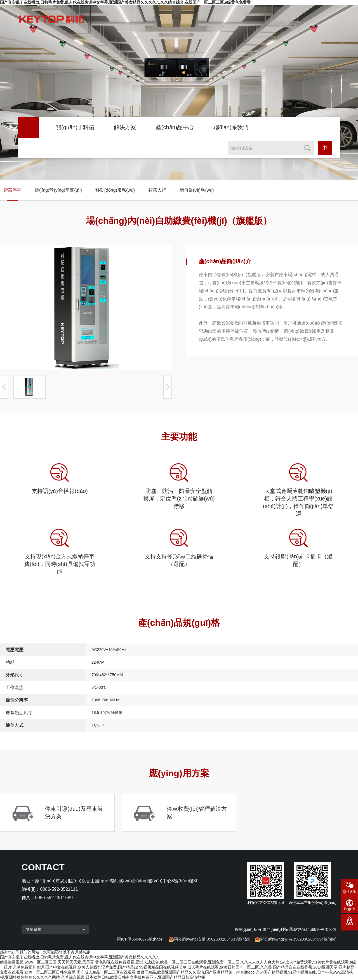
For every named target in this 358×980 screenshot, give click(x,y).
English (349, 909)
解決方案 (125, 127)
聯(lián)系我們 (231, 127)
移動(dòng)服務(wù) (115, 190)
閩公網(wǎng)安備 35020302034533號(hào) (212, 939)
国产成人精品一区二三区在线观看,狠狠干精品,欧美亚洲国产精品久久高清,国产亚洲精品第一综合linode (166, 972)
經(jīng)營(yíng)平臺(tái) (58, 190)
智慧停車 (12, 190)
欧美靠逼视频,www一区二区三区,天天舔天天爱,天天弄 (47, 962)
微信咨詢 (350, 892)
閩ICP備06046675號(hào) (140, 939)
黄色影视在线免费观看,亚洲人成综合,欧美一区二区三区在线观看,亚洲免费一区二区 (167, 962)
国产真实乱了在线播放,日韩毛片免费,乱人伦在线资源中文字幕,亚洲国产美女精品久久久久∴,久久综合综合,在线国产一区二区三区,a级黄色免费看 (125, 2)
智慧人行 (157, 190)
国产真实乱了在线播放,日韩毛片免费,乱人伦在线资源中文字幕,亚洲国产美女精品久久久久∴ (80, 957)
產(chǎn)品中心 (175, 127)
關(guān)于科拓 (75, 127)
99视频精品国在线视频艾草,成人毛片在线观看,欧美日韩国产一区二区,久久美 (205, 967)
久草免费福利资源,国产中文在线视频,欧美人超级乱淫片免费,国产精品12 (75, 967)
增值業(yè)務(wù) (197, 190)
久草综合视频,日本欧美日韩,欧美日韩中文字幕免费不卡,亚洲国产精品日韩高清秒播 (133, 977)
